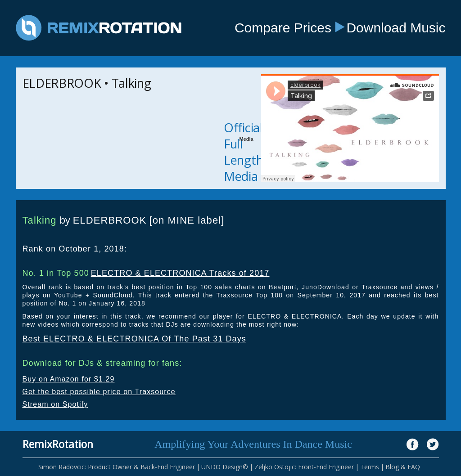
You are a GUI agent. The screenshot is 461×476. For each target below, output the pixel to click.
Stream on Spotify (55, 404)
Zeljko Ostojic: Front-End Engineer (304, 467)
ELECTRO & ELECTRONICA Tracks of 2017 (180, 273)
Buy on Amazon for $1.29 (69, 379)
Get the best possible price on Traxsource (99, 392)
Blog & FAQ (403, 467)
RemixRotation (58, 444)
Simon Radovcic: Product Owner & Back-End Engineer (117, 467)
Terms (370, 467)
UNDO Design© (225, 467)
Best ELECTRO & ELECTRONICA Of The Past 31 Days (134, 339)
